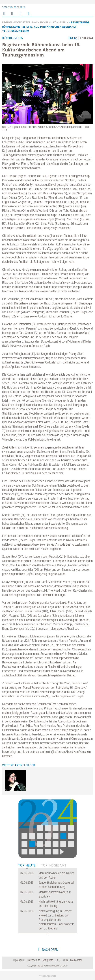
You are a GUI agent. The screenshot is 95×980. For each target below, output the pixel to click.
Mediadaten (76, 960)
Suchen (20, 16)
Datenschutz (34, 960)
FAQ (58, 960)
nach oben (50, 950)
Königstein (22, 22)
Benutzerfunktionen (29, 16)
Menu (12, 16)
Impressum (19, 960)
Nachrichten (41, 22)
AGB (65, 960)
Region (7, 22)
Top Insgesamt (54, 865)
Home (4, 16)
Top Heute (27, 865)
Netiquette (48, 960)
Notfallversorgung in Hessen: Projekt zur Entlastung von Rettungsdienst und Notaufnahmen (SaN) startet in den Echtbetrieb (56, 920)
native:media (52, 976)
